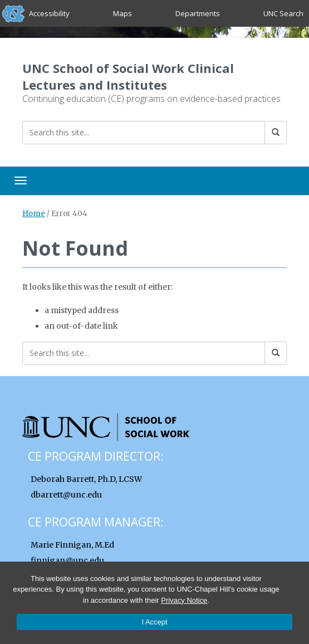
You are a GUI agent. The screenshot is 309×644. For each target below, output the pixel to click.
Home (34, 214)
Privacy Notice (184, 600)
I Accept (154, 622)
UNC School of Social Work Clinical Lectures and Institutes (128, 76)
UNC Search (283, 13)
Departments (198, 13)
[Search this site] (144, 133)
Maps (122, 13)
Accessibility (49, 13)
